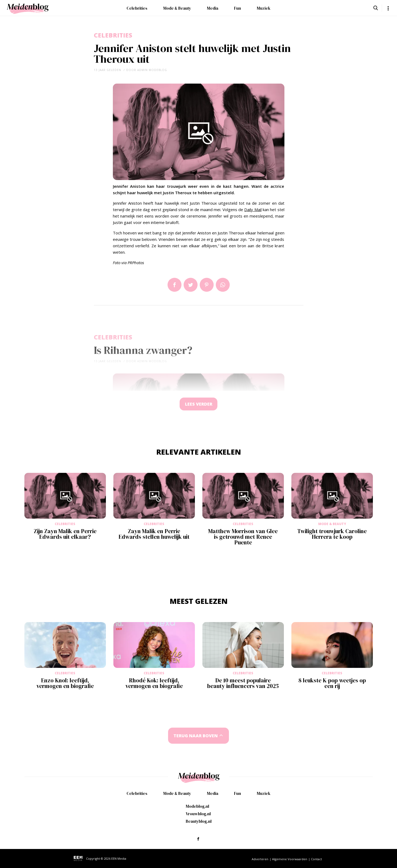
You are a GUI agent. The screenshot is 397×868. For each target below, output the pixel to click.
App (223, 285)
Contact (316, 859)
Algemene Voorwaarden (290, 859)
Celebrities (137, 8)
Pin (207, 285)
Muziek (264, 8)
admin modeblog (152, 70)
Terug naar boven (195, 736)
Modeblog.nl (197, 806)
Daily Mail (253, 209)
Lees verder (199, 404)
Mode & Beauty (177, 8)
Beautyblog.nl (199, 821)
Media (213, 8)
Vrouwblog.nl (198, 814)
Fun (238, 8)
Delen (175, 285)
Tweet (191, 285)
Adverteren (260, 859)
